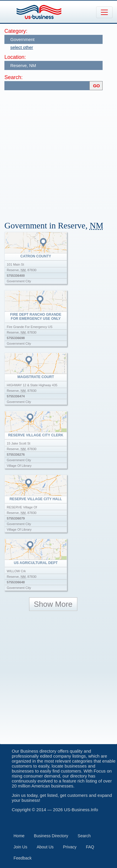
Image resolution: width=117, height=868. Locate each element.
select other (22, 47)
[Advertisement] (58, 153)
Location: (15, 57)
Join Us (20, 847)
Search (84, 836)
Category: (16, 31)
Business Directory (51, 836)
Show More (53, 604)
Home (19, 836)
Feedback (22, 858)
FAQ (90, 847)
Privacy (70, 847)
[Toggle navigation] (104, 12)
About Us (45, 847)
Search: (14, 77)
